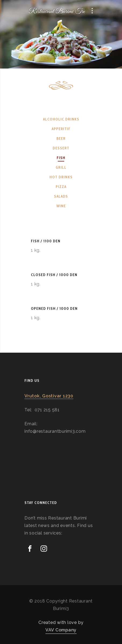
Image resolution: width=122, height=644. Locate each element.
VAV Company (61, 630)
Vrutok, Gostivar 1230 (49, 396)
